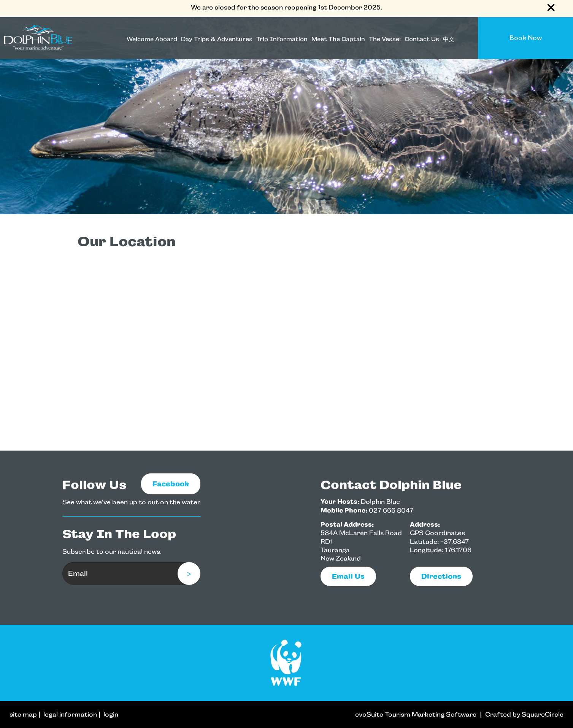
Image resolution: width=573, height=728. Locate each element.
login (111, 714)
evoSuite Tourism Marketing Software (416, 714)
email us (348, 576)
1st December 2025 (349, 7)
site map (23, 714)
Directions (441, 576)
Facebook (171, 484)
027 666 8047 (391, 511)
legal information (70, 714)
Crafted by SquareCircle (524, 714)
